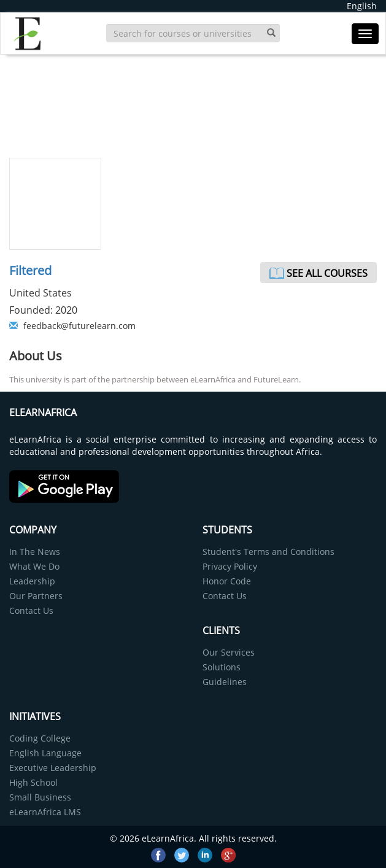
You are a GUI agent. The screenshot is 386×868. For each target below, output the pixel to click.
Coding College (40, 738)
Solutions (222, 667)
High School (33, 782)
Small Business (40, 797)
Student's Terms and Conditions (268, 552)
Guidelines (225, 682)
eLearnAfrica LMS (45, 812)
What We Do (34, 566)
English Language (45, 753)
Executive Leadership (53, 768)
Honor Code (227, 581)
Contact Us (31, 610)
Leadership (32, 581)
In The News (35, 552)
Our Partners (36, 596)
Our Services (229, 652)
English (362, 6)
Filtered (30, 270)
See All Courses (327, 273)
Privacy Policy (230, 566)
